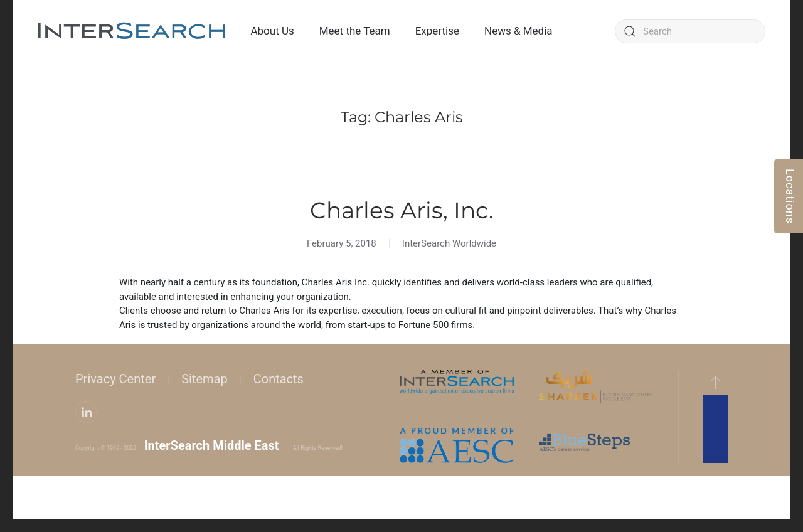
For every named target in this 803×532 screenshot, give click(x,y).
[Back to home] (132, 31)
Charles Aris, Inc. (402, 210)
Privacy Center (115, 379)
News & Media (518, 31)
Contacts (279, 379)
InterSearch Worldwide (449, 243)
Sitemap (205, 379)
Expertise (437, 31)
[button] (715, 382)
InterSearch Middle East (212, 445)
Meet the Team (355, 31)
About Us (272, 31)
